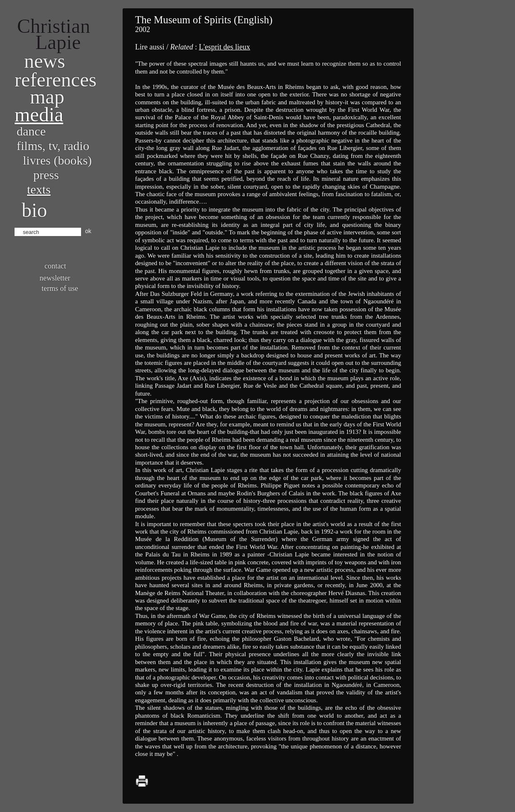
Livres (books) (57, 160)
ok (88, 231)
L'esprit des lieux (224, 47)
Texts (39, 189)
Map (47, 97)
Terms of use (60, 288)
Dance (31, 131)
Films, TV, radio (53, 146)
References (55, 80)
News (45, 61)
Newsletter (55, 278)
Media (39, 114)
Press (46, 175)
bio (34, 210)
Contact (55, 266)
